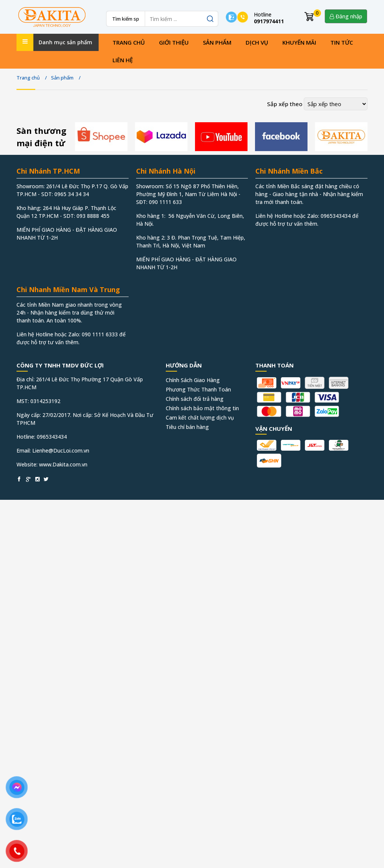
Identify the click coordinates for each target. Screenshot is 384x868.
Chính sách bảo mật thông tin (202, 408)
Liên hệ (123, 60)
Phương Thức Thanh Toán (198, 389)
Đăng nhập (346, 16)
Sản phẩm (217, 42)
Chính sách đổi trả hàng (195, 399)
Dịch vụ (257, 42)
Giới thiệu (174, 42)
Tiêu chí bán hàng (187, 427)
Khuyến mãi (299, 42)
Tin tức (342, 42)
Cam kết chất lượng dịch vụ (200, 418)
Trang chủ (129, 42)
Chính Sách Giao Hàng (193, 380)
